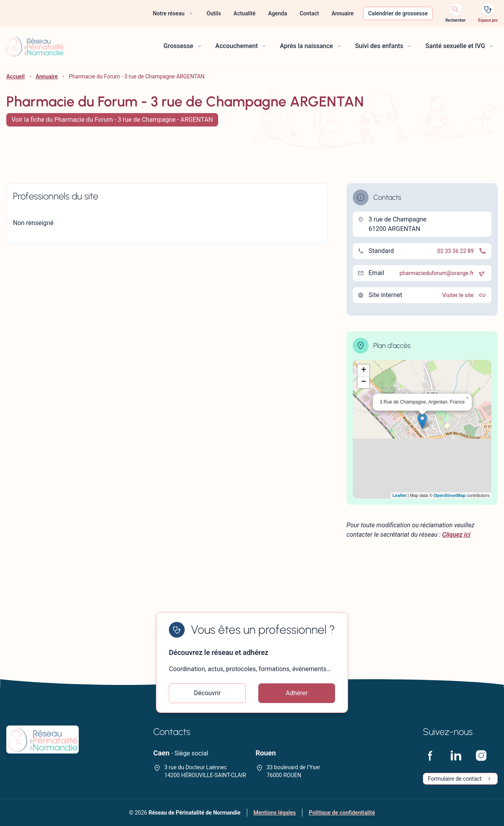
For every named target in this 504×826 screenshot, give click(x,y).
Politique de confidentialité (342, 813)
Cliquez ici (456, 535)
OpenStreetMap (449, 495)
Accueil (16, 76)
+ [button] (364, 370)
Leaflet (399, 495)
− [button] (364, 382)
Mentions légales (275, 813)
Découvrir (208, 693)
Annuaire (47, 76)
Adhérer (297, 693)
